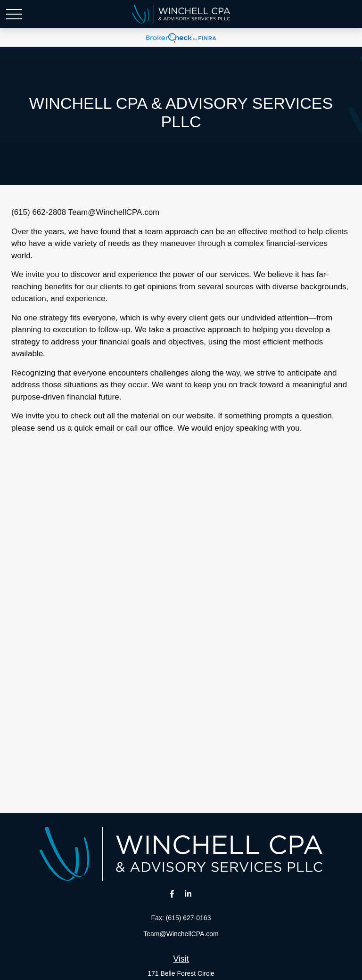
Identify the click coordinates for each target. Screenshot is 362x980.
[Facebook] (172, 894)
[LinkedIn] (188, 894)
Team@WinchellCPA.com (114, 212)
